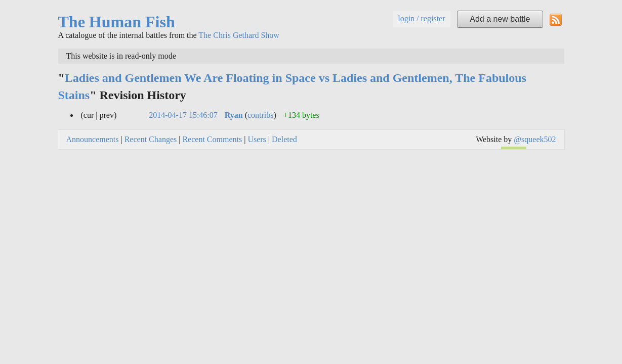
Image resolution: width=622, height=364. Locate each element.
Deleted (284, 139)
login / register (421, 18)
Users (257, 139)
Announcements (93, 139)
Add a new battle (500, 19)
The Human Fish (117, 22)
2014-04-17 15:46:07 (183, 115)
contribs (261, 115)
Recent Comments (212, 139)
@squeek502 (535, 139)
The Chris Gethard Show (239, 35)
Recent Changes (151, 139)
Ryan (234, 115)
